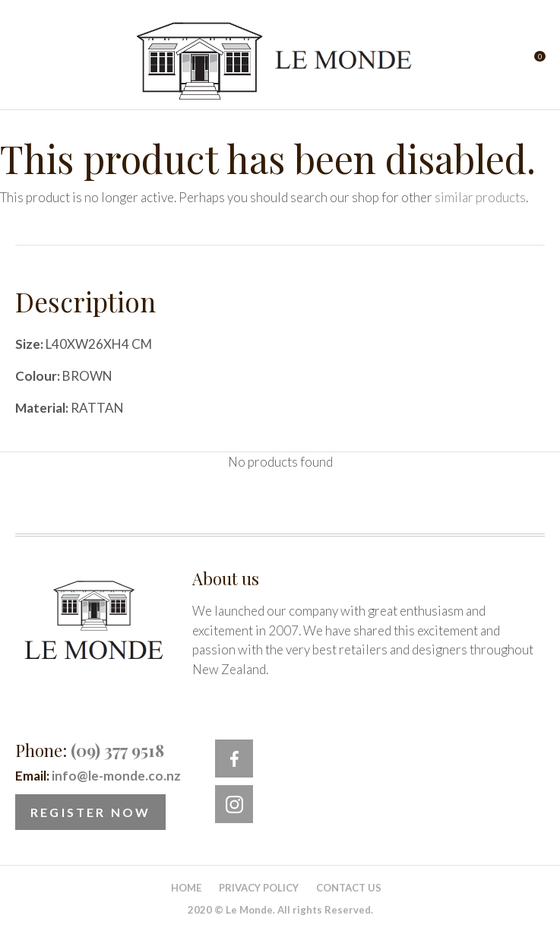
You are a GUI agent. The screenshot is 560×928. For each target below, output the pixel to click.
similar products (480, 197)
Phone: (90, 750)
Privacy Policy (259, 888)
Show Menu (24, 61)
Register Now (90, 812)
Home (186, 888)
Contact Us (349, 888)
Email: (98, 776)
